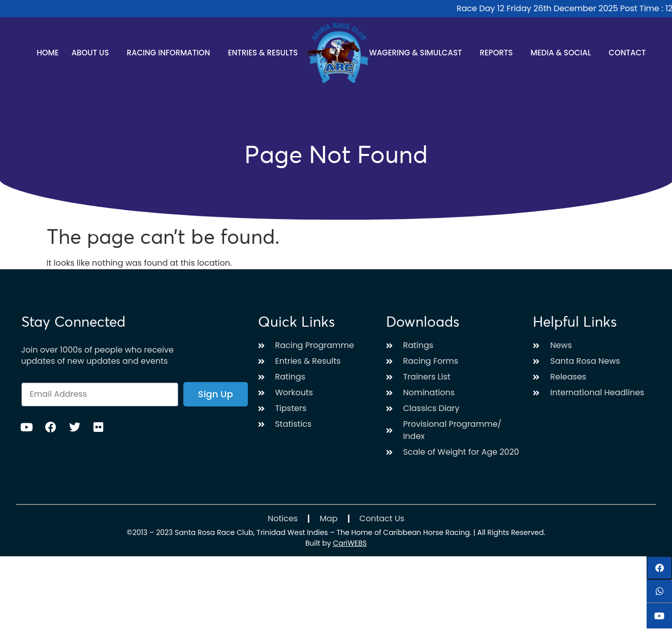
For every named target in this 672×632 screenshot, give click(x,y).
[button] (659, 568)
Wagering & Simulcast (418, 53)
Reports (499, 53)
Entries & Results (266, 53)
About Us (93, 53)
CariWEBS (350, 543)
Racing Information (171, 53)
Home (47, 53)
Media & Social (563, 53)
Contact (627, 53)
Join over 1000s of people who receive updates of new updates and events (98, 356)
